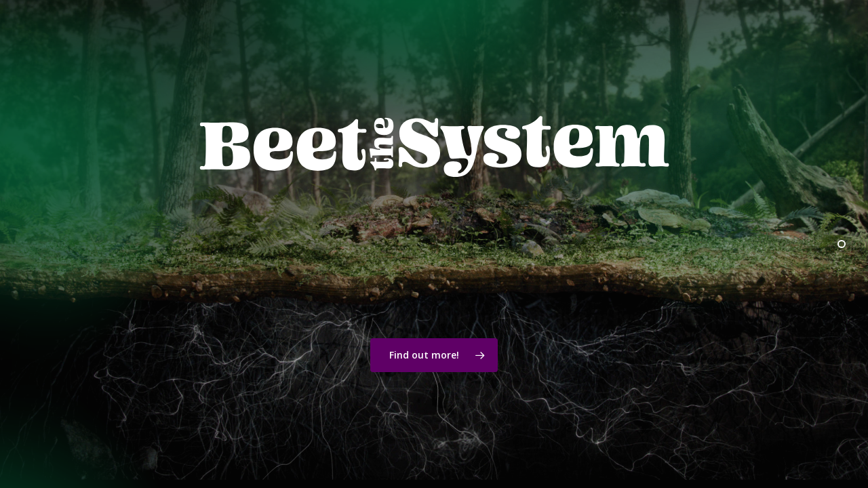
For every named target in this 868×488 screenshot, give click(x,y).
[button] (434, 355)
